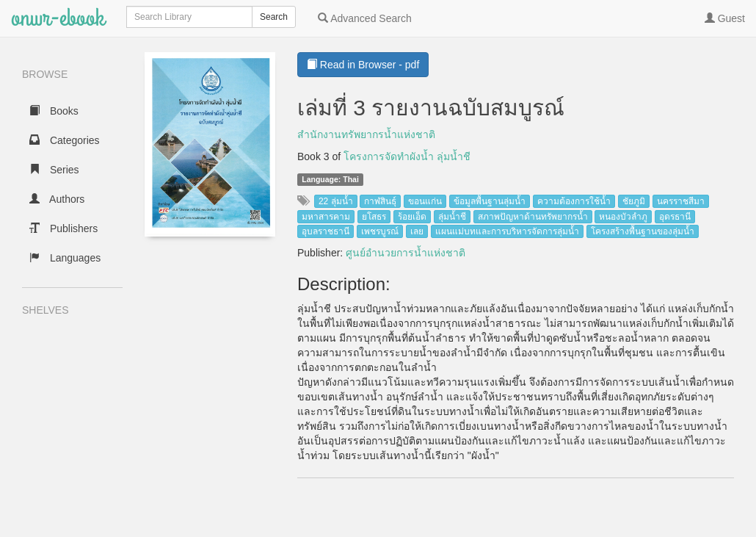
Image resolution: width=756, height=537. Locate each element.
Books (54, 111)
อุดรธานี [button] (675, 217)
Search (274, 17)
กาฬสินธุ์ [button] (380, 201)
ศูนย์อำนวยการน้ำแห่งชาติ (406, 253)
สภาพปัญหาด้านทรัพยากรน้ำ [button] (533, 217)
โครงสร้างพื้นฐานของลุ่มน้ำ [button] (643, 231)
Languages (65, 258)
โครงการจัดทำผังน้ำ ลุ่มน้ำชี (407, 156)
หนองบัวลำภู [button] (623, 217)
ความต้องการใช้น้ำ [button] (574, 201)
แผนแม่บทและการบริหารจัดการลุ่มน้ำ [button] (507, 231)
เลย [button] (417, 231)
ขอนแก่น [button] (425, 201)
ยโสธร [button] (374, 217)
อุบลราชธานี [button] (326, 231)
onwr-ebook (58, 18)
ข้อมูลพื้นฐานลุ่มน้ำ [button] (490, 201)
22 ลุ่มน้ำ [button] (336, 201)
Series (54, 170)
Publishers (63, 228)
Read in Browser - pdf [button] (363, 65)
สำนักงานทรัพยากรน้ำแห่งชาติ (366, 134)
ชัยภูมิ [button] (634, 201)
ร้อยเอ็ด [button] (412, 217)
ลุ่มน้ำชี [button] (452, 217)
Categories (65, 140)
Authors (57, 199)
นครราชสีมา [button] (681, 201)
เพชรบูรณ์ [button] (380, 231)
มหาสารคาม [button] (326, 217)
